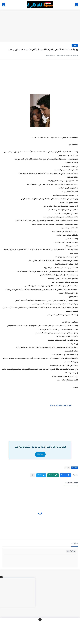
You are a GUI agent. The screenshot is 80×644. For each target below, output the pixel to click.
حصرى (75, 45)
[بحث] (4, 5)
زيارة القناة (40, 454)
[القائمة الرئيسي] (76, 5)
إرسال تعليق (71, 551)
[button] (65, 475)
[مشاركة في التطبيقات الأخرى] (33, 475)
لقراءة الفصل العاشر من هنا (61, 406)
